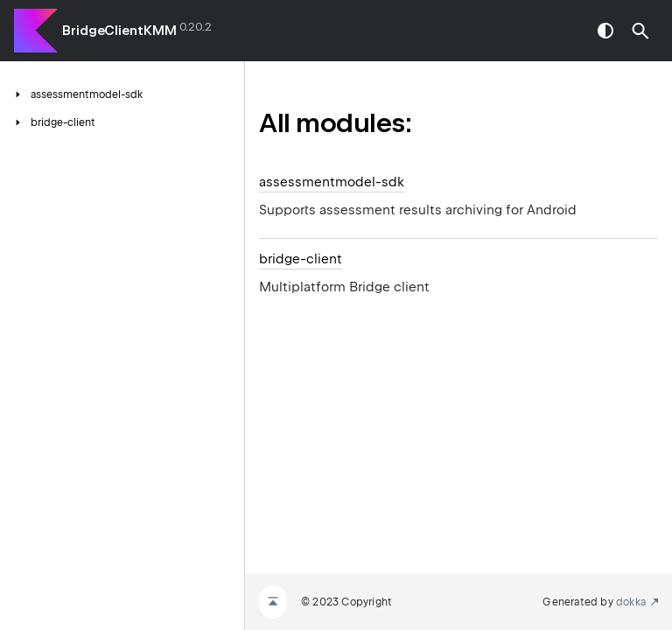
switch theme (605, 31)
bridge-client (301, 259)
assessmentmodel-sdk (332, 182)
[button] (640, 31)
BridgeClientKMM (119, 31)
